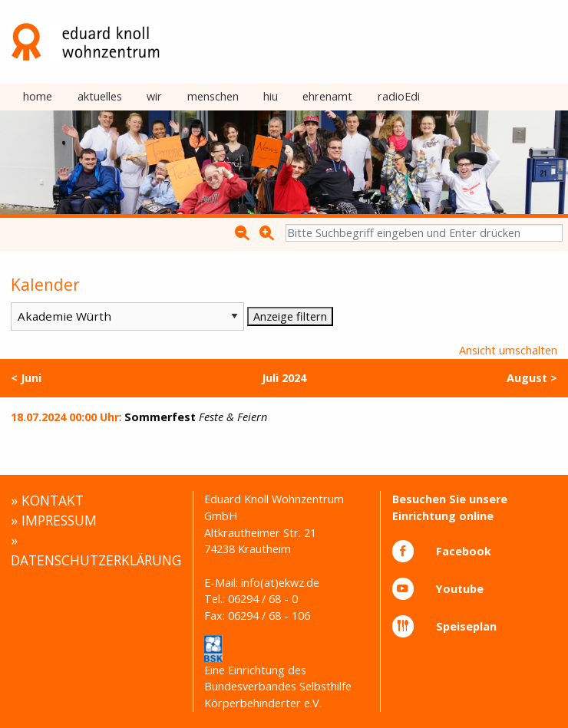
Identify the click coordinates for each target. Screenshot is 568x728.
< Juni (26, 378)
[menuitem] (38, 97)
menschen (213, 96)
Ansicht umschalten (508, 350)
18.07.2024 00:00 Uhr (65, 417)
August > (532, 378)
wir (154, 96)
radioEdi (399, 96)
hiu (271, 96)
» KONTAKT (47, 500)
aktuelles (100, 96)
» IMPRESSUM (54, 520)
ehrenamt (327, 96)
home (38, 96)
